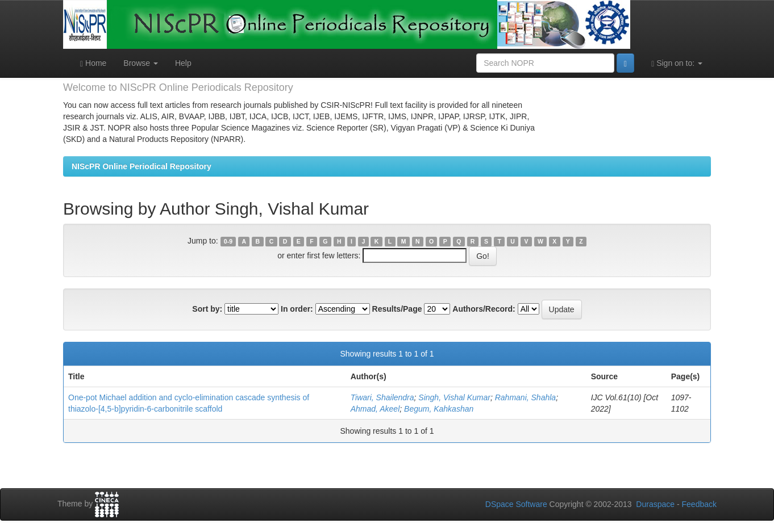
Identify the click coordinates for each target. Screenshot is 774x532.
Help (183, 63)
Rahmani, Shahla (525, 397)
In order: (297, 309)
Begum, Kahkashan (439, 409)
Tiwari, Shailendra (382, 397)
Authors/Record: (484, 309)
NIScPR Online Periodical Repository (142, 166)
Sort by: (207, 309)
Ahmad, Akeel (375, 409)
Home (93, 63)
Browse (141, 63)
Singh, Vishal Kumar (454, 397)
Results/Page (397, 309)
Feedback (699, 504)
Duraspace (655, 504)
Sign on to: (677, 63)
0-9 (228, 241)
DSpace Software (516, 504)
